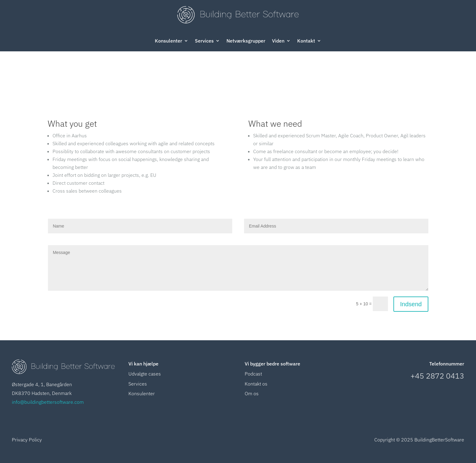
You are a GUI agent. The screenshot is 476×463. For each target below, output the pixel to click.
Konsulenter (168, 41)
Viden (278, 41)
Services (204, 41)
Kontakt (306, 41)
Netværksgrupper (246, 41)
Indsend (411, 304)
